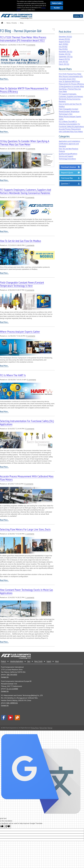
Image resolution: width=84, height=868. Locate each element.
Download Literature (69, 167)
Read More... (4, 79)
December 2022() (65, 37)
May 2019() (63, 49)
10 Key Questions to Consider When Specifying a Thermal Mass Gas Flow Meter (25, 143)
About (57, 661)
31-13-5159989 (12, 689)
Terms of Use (43, 728)
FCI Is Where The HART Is (13, 375)
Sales (29, 661)
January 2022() (64, 39)
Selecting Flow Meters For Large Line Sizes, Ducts (25, 529)
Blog (17, 718)
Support (49, 661)
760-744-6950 (12, 674)
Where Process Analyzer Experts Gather (20, 332)
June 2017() (63, 62)
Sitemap (50, 728)
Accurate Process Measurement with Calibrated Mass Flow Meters (27, 478)
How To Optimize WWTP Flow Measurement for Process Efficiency (24, 90)
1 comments (30, 245)
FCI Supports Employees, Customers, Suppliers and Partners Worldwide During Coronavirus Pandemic (25, 191)
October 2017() (65, 54)
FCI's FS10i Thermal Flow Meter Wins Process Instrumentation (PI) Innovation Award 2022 (23, 39)
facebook (4, 718)
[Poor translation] (8, 827)
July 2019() (63, 47)
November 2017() (65, 52)
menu (78, 16)
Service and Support (66, 156)
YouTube (10, 718)
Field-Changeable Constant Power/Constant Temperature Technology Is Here (22, 284)
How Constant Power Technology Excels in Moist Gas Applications (26, 591)
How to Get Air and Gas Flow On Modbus (20, 241)
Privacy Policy (35, 728)
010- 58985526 (12, 703)
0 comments (31, 45)
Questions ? (65, 184)
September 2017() (66, 57)
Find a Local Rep (67, 178)
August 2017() (64, 59)
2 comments (30, 534)
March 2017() (64, 64)
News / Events (12, 23)
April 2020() (63, 44)
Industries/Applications (17, 661)
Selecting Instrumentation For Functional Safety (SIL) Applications (27, 423)
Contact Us (5, 677)
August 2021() (64, 42)
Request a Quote (67, 172)
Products (3, 661)
